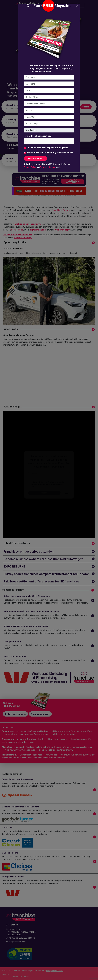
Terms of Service (48, 167)
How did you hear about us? (37, 136)
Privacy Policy (30, 167)
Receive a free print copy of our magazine (47, 148)
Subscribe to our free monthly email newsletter (50, 153)
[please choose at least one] (25, 141)
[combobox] (49, 141)
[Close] (77, 6)
